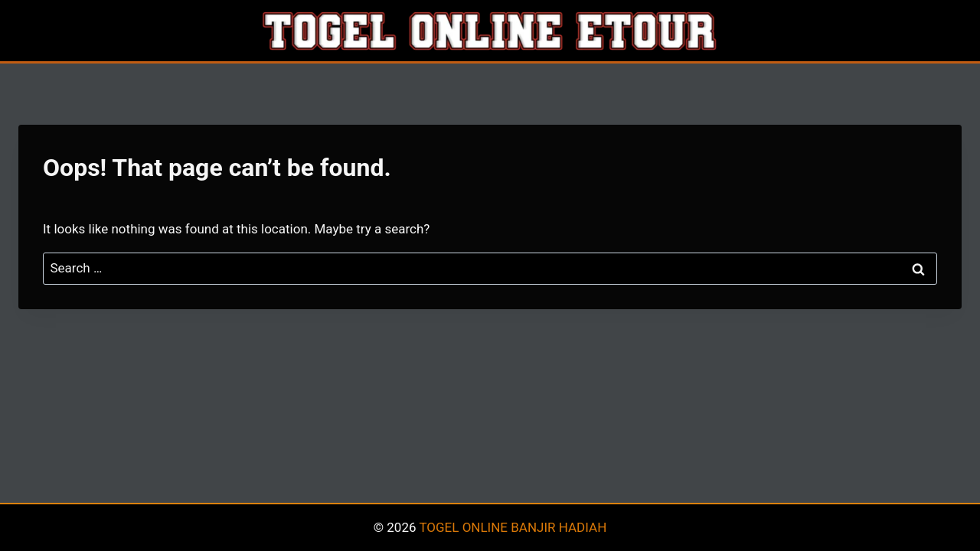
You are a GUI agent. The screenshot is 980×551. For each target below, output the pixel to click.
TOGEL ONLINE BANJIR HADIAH (513, 527)
